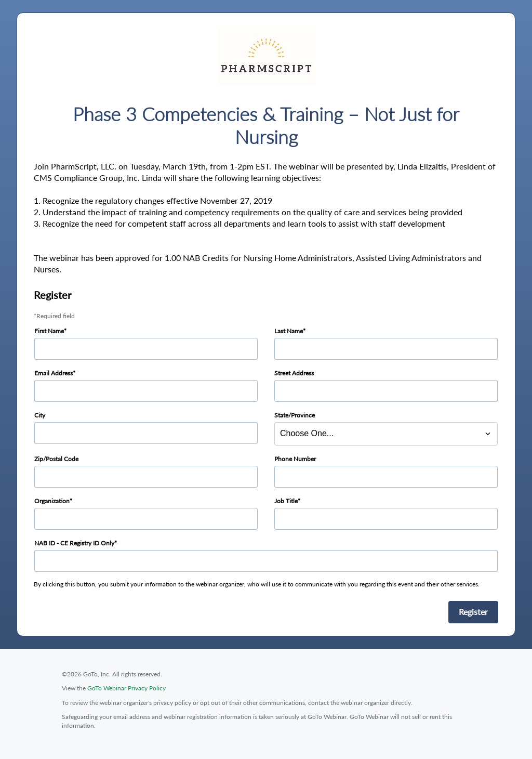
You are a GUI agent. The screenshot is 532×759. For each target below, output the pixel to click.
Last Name (289, 331)
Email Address (54, 373)
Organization (52, 501)
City (40, 415)
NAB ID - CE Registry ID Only (74, 543)
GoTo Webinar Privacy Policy (127, 688)
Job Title (286, 501)
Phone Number (295, 459)
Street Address (294, 373)
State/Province (295, 415)
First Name (49, 331)
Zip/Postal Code (56, 459)
